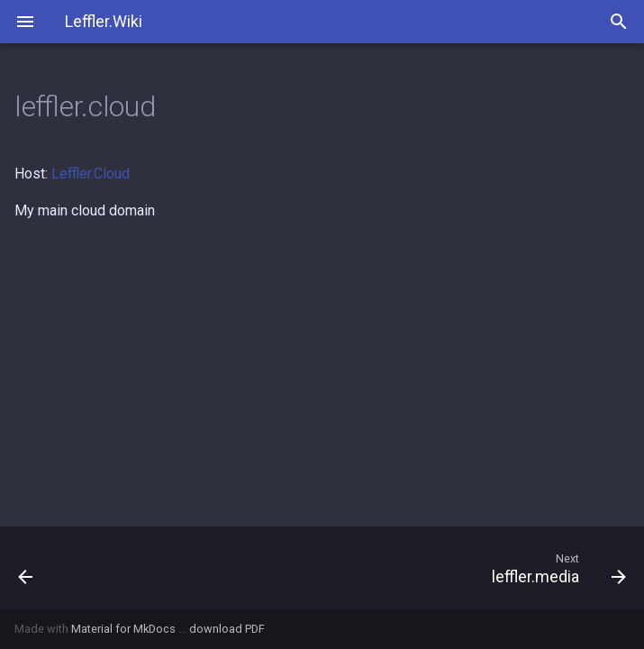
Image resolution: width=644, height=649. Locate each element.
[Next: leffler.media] (402, 568)
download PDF (227, 629)
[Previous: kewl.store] (83, 568)
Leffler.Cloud (91, 174)
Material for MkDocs (125, 629)
